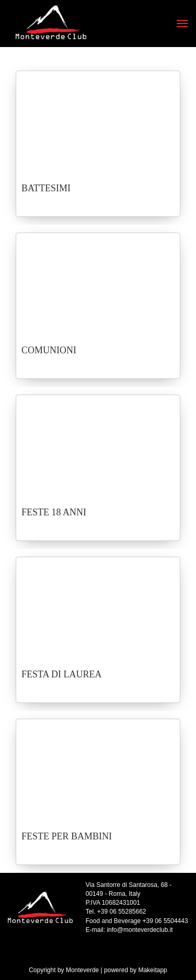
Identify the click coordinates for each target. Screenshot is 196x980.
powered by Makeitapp (136, 970)
